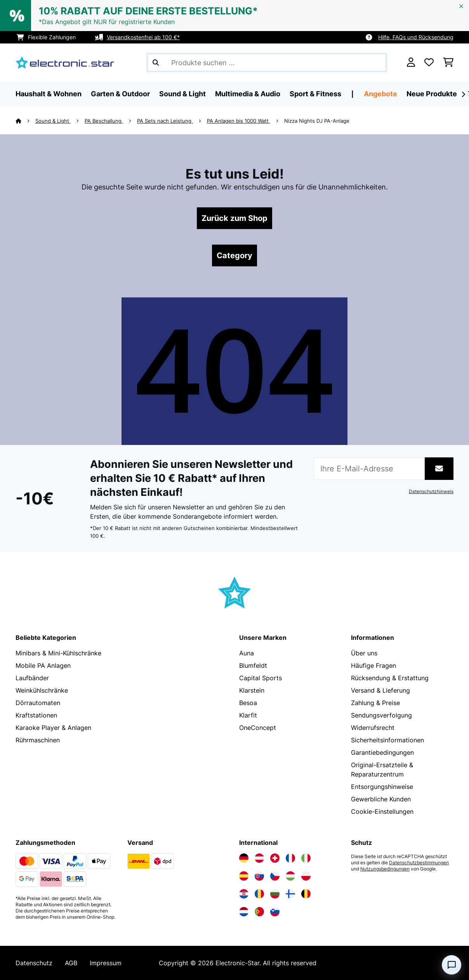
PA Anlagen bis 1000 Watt (239, 121)
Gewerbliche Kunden (381, 799)
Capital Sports (261, 678)
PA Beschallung (104, 121)
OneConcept (258, 728)
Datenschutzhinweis (431, 492)
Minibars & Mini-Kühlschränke (58, 653)
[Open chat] (452, 965)
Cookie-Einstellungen (382, 811)
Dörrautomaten (38, 703)
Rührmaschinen (38, 740)
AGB (71, 963)
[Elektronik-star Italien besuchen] (306, 858)
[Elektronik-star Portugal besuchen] (259, 912)
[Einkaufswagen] (448, 63)
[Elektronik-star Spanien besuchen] (244, 876)
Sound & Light (53, 121)
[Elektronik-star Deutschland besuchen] (244, 858)
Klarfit (248, 715)
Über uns (364, 653)
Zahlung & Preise (375, 703)
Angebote (380, 94)
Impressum (106, 963)
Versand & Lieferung (380, 690)
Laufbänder (32, 678)
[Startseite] (25, 121)
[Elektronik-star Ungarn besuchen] (290, 876)
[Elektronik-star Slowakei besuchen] (259, 876)
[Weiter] (463, 94)
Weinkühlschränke (42, 690)
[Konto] (411, 63)
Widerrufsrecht (373, 728)
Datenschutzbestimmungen (419, 863)
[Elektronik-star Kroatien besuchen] (244, 894)
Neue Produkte (432, 94)
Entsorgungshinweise (382, 787)
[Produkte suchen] (267, 63)
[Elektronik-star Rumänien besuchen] (259, 894)
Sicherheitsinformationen (387, 740)
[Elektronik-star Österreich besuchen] (259, 858)
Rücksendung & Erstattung (390, 678)
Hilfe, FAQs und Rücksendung (416, 37)
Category (234, 255)
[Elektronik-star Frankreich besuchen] (290, 858)
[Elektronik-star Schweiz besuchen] (275, 858)
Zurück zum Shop (234, 218)
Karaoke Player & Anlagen (53, 728)
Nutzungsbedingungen (385, 869)
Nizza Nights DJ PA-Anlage (317, 121)
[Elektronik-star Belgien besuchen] (306, 894)
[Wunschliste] (429, 63)
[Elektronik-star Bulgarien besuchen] (275, 894)
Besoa (248, 703)
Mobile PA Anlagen (43, 665)
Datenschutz (34, 963)
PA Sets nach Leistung (165, 121)
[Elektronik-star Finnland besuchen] (290, 894)
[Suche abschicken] (156, 63)
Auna (247, 653)
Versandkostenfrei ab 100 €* (143, 37)
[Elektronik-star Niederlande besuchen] (244, 912)
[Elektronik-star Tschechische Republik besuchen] (275, 876)
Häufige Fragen (373, 665)
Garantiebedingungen (382, 752)
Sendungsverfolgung (381, 715)
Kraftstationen (36, 715)
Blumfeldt (253, 665)
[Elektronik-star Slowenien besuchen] (275, 912)
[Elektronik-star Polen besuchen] (306, 876)
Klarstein (252, 690)
